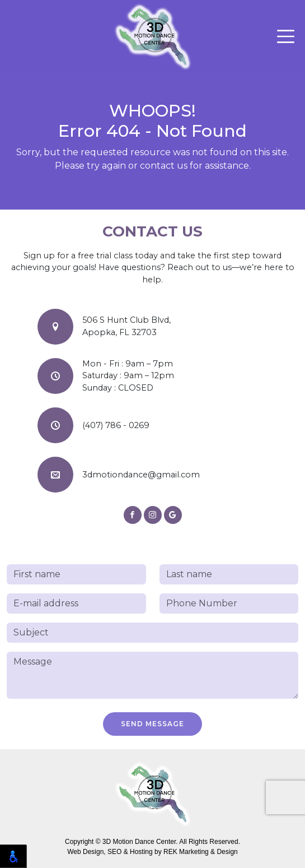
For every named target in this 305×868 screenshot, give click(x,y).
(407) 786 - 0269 (116, 425)
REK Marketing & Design (201, 852)
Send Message (152, 724)
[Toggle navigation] (286, 37)
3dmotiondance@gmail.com (141, 475)
